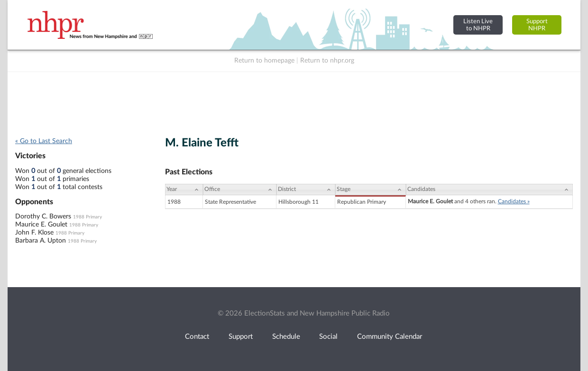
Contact (197, 337)
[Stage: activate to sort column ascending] (370, 190)
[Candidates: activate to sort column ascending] (489, 190)
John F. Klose (34, 233)
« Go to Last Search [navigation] (44, 141)
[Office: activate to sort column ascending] (240, 190)
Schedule (286, 337)
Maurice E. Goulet (41, 225)
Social (328, 337)
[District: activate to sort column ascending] (306, 190)
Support (241, 337)
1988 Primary (87, 217)
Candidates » (514, 201)
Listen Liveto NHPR (478, 25)
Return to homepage (264, 61)
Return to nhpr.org (327, 61)
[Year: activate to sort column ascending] (184, 190)
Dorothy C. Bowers (43, 217)
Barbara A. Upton (41, 241)
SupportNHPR (537, 25)
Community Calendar (390, 337)
